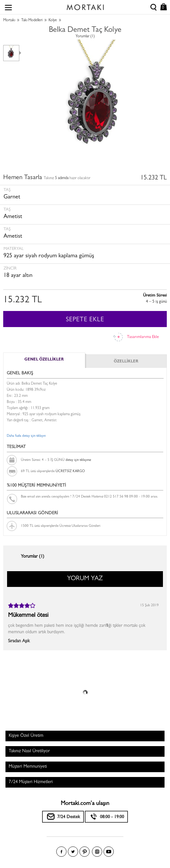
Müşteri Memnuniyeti (28, 767)
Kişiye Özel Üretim (26, 736)
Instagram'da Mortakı (97, 852)
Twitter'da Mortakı (73, 852)
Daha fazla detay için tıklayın (26, 436)
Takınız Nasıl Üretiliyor (29, 751)
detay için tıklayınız (78, 460)
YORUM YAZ (85, 579)
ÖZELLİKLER (126, 362)
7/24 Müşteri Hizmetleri (31, 782)
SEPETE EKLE (85, 320)
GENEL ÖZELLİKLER (44, 360)
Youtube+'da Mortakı (109, 852)
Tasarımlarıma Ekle (143, 337)
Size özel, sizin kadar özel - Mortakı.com (85, 6)
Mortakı (9, 21)
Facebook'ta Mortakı (61, 852)
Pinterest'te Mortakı (85, 852)
